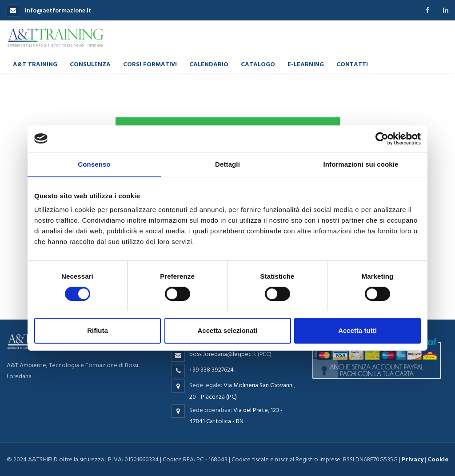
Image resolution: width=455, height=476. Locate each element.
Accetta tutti (357, 330)
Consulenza (90, 64)
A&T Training (35, 64)
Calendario (209, 64)
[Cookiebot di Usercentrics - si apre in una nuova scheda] (382, 139)
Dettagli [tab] (227, 164)
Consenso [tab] (94, 164)
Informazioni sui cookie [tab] (361, 164)
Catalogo (258, 64)
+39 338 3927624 (212, 370)
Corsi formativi (150, 64)
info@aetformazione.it (49, 10)
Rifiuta (98, 330)
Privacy (413, 459)
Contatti (352, 64)
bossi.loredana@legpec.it (223, 354)
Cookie (438, 459)
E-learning (306, 64)
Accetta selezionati (227, 330)
